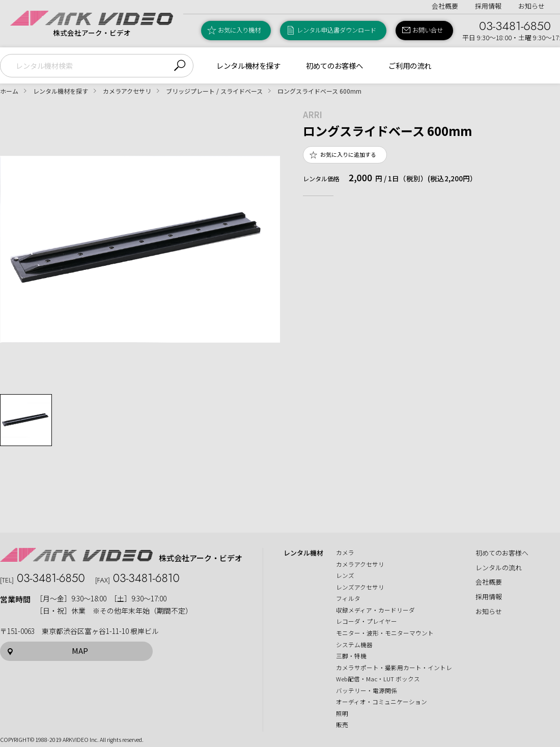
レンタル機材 (303, 553)
